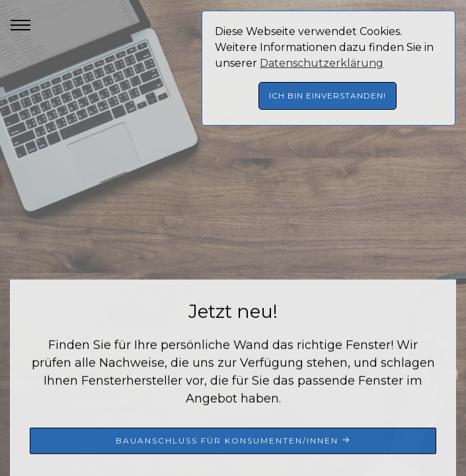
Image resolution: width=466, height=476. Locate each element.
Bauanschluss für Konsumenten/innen (233, 441)
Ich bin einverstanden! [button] (328, 96)
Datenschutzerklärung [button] (322, 63)
